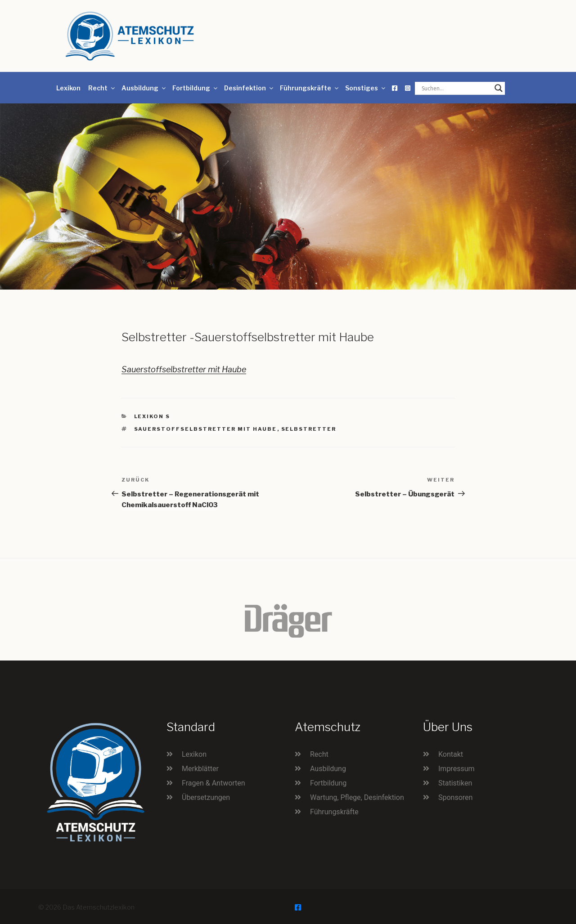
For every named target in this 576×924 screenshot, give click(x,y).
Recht (102, 88)
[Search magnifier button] (499, 88)
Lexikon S (152, 416)
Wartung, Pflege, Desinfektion (357, 797)
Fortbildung (196, 88)
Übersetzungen (206, 797)
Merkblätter (200, 769)
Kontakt (451, 754)
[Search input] (456, 88)
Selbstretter (309, 429)
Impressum (457, 769)
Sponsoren (455, 797)
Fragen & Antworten (214, 783)
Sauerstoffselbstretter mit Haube (184, 369)
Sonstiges (366, 88)
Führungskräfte (310, 88)
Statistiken (455, 783)
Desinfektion (249, 88)
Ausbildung (144, 88)
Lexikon (68, 88)
